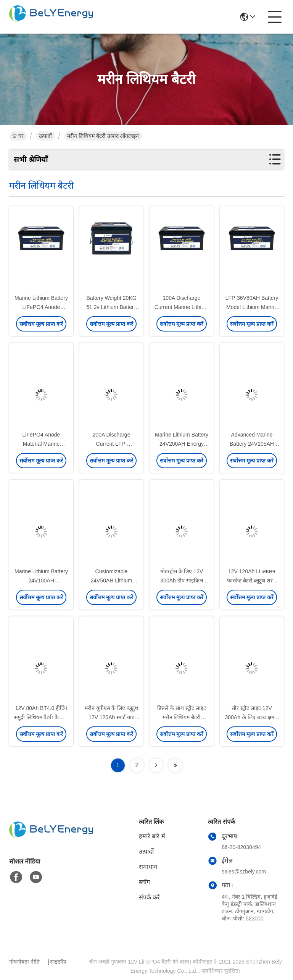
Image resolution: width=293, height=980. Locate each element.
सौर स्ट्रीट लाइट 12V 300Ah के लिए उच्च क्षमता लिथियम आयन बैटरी (252, 717)
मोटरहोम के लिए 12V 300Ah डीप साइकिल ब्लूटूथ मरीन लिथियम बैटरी (182, 581)
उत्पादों (45, 136)
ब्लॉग (144, 882)
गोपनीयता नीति (24, 962)
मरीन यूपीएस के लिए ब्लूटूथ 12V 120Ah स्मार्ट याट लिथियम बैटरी (112, 717)
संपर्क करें (149, 897)
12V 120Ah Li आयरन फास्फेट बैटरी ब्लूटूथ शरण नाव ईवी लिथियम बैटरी (252, 581)
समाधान (148, 867)
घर (18, 136)
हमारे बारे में (152, 836)
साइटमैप (58, 962)
